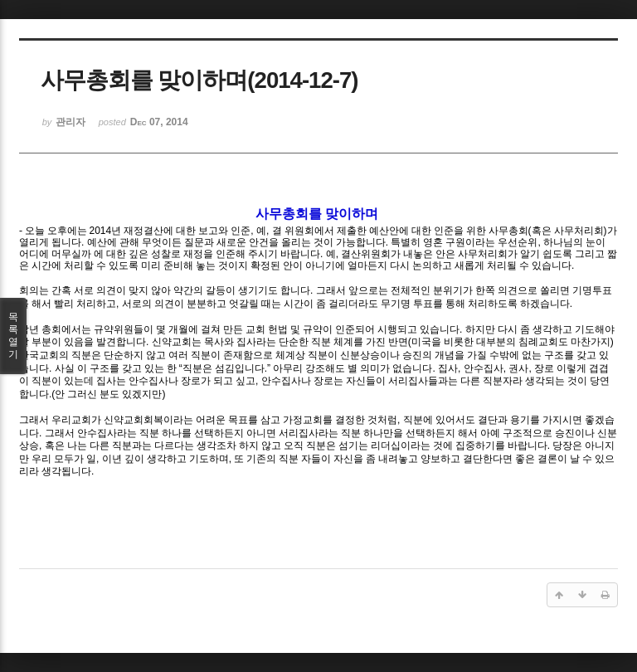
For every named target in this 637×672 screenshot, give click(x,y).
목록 (13, 336)
